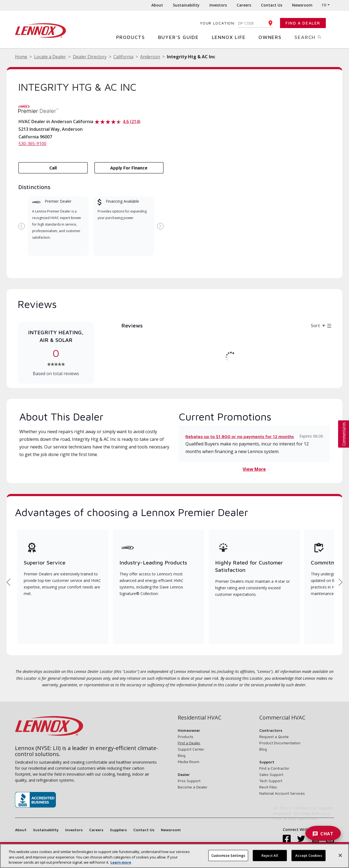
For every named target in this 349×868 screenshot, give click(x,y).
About (157, 5)
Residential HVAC (200, 718)
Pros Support (189, 781)
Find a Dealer (303, 23)
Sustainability (186, 5)
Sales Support (271, 774)
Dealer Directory (90, 57)
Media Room (189, 762)
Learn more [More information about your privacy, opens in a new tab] (121, 862)
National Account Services (282, 793)
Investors (218, 5)
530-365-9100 (32, 144)
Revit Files (268, 787)
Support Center (191, 749)
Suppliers (118, 830)
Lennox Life (231, 37)
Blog (182, 755)
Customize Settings (228, 855)
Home (21, 57)
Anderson (150, 57)
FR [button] (324, 5)
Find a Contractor (274, 768)
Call (53, 168)
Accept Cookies (309, 855)
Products (133, 37)
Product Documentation (280, 743)
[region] (174, 856)
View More (254, 469)
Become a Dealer (193, 787)
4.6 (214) (132, 122)
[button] (344, 434)
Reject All (270, 855)
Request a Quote (274, 737)
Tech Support (271, 781)
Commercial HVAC (282, 718)
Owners (272, 37)
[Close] (340, 855)
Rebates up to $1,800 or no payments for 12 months (240, 436)
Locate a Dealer (50, 57)
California (123, 57)
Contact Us (272, 5)
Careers (244, 5)
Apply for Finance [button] (129, 168)
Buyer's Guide (180, 37)
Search (314, 37)
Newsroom (302, 5)
